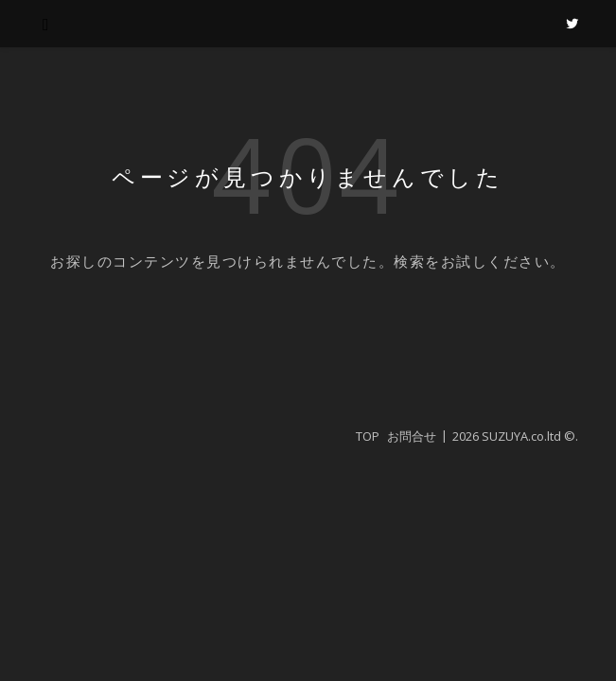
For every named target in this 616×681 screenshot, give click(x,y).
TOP (368, 436)
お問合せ (412, 436)
